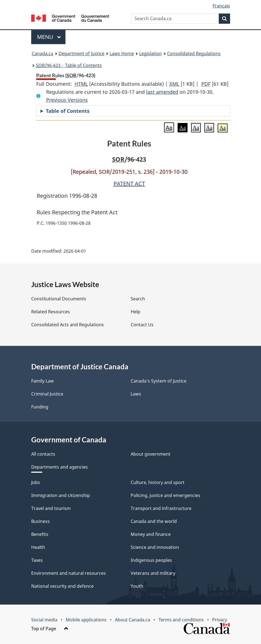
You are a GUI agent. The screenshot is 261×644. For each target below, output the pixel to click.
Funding (40, 407)
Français (221, 6)
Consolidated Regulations (194, 54)
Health (38, 547)
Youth (137, 586)
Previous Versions (67, 100)
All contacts (43, 454)
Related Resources (51, 312)
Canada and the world (154, 521)
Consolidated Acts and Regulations (68, 325)
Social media (44, 620)
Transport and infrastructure (161, 508)
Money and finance (151, 534)
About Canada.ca (133, 620)
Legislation (151, 54)
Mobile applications (86, 620)
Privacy (220, 620)
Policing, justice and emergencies (165, 495)
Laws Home (122, 54)
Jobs (36, 482)
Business (40, 521)
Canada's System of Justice (159, 381)
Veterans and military (153, 573)
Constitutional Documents (59, 299)
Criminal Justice (47, 394)
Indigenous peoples (151, 560)
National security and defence (62, 586)
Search (138, 299)
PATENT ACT (129, 184)
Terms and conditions (181, 620)
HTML (81, 84)
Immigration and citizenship (61, 495)
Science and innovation (155, 547)
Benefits (40, 534)
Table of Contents (68, 111)
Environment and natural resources (68, 573)
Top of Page (50, 629)
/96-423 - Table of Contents (69, 65)
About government (151, 454)
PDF (206, 84)
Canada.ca (43, 54)
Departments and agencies (60, 467)
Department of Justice (81, 54)
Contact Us (142, 325)
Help (135, 312)
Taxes (37, 560)
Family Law (43, 381)
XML (174, 84)
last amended (162, 92)
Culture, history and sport (158, 482)
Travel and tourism (51, 508)
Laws (136, 394)
